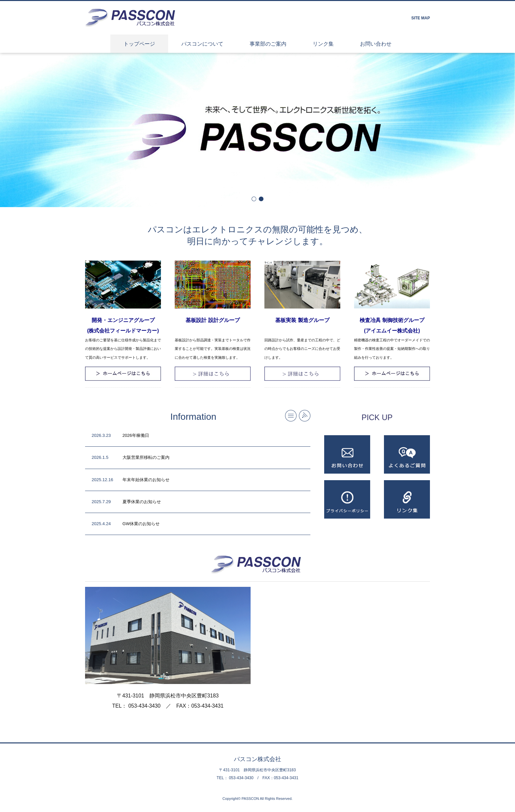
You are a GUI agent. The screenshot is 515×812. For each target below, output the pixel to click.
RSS (305, 416)
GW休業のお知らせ (141, 524)
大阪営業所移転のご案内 (146, 457)
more (291, 416)
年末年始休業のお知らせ (146, 480)
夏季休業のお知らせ (142, 502)
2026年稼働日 (136, 435)
